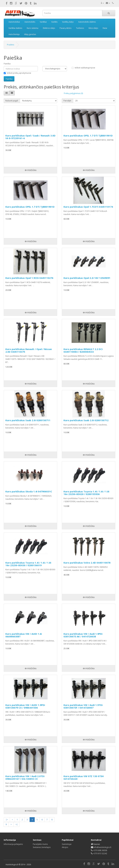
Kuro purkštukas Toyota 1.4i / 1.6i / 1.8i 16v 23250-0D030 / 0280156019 (28, 564)
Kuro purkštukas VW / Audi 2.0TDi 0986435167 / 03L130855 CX (25, 777)
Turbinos (80, 28)
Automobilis (30, 22)
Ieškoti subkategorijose (83, 68)
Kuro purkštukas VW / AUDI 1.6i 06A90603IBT (24, 635)
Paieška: (7, 64)
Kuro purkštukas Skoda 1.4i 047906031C (29, 491)
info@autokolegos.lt (102, 847)
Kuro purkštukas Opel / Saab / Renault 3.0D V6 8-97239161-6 (30, 137)
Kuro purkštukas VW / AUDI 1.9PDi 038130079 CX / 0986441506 (25, 706)
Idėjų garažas (30, 34)
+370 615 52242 (100, 853)
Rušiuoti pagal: (12, 101)
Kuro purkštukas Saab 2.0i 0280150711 (28, 420)
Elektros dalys (49, 28)
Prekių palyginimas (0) (73, 93)
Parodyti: (67, 101)
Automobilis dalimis (87, 22)
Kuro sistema (33, 28)
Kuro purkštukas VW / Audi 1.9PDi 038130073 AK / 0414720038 (83, 635)
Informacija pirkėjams (13, 844)
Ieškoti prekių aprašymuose (17, 73)
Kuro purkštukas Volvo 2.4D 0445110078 (87, 563)
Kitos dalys (93, 28)
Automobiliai (14, 22)
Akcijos (65, 847)
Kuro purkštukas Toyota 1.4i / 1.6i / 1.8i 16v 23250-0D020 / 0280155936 (86, 493)
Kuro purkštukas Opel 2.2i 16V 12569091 (87, 278)
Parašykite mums (40, 844)
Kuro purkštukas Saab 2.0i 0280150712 (86, 420)
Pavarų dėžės (66, 28)
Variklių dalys (68, 22)
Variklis (54, 22)
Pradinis (11, 45)
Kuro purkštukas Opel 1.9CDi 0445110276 (29, 278)
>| (17, 824)
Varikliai (43, 22)
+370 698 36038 (100, 850)
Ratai (105, 28)
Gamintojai (67, 844)
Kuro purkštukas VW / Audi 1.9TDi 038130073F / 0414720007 (83, 706)
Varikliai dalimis (15, 28)
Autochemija (14, 34)
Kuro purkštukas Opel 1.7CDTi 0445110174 (88, 207)
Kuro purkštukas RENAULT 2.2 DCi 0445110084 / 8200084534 (83, 350)
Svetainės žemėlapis (42, 847)
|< (7, 820)
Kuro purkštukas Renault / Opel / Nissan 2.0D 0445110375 (29, 350)
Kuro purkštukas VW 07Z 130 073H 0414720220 (84, 777)
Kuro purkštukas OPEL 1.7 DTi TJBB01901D (88, 136)
